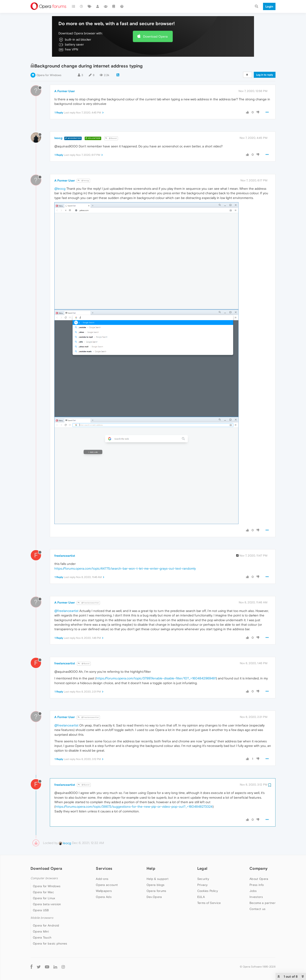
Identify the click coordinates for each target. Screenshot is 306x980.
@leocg (83, 181)
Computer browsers (44, 878)
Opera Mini (41, 931)
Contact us (257, 909)
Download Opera (155, 36)
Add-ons (102, 879)
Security (203, 879)
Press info (257, 885)
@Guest (111, 138)
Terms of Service (209, 903)
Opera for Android (46, 925)
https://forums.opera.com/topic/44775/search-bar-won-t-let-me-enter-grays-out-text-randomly (125, 568)
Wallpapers (104, 891)
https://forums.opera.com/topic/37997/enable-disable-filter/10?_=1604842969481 (156, 678)
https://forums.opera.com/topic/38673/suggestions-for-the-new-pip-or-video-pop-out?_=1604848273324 (134, 806)
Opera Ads (104, 897)
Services (104, 868)
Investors (256, 897)
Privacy (203, 885)
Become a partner (262, 903)
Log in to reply (265, 75)
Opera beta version (47, 904)
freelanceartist (65, 556)
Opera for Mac (43, 892)
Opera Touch (42, 937)
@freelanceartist (88, 603)
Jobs (253, 891)
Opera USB (41, 910)
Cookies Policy (208, 891)
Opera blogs (155, 885)
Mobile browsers (42, 918)
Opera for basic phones (50, 943)
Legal (202, 868)
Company (259, 868)
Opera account (107, 885)
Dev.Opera (154, 897)
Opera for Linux (44, 898)
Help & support (158, 879)
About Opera (259, 879)
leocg (58, 138)
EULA (201, 897)
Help (151, 868)
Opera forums (156, 891)
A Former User (65, 91)
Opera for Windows (49, 75)
